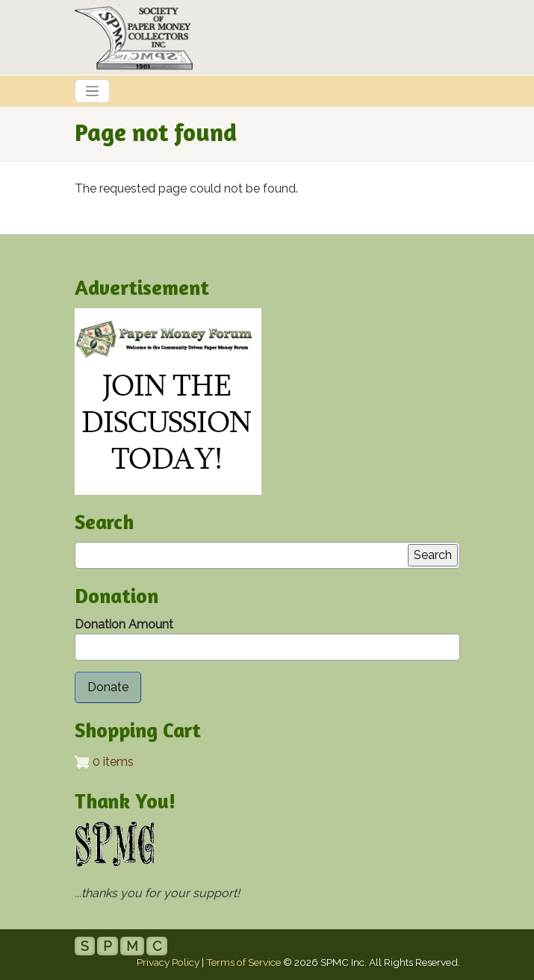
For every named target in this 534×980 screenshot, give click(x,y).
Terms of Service (243, 962)
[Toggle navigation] (93, 91)
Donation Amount (124, 624)
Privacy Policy (168, 962)
